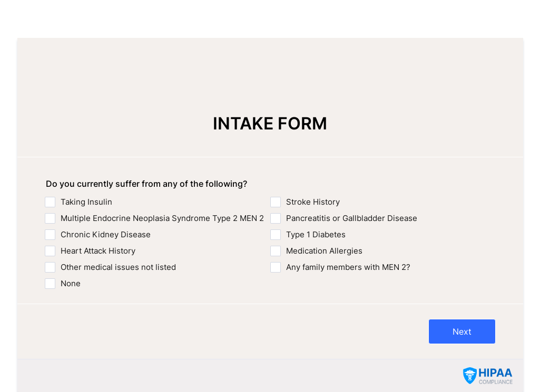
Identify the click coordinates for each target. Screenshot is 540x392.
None (71, 283)
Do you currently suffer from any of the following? (146, 184)
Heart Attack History (98, 251)
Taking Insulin (86, 202)
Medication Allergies (324, 251)
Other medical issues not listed (118, 267)
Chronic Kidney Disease (106, 234)
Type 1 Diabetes (316, 234)
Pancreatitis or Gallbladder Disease (352, 218)
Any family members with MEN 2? (348, 267)
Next (462, 331)
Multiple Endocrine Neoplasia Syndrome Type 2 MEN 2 (162, 218)
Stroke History (313, 202)
